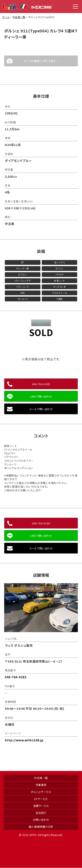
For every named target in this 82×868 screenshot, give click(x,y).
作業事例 (41, 785)
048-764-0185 (41, 384)
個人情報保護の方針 (41, 827)
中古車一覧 (19, 17)
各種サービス (41, 806)
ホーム (6, 17)
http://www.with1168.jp (24, 740)
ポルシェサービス (41, 792)
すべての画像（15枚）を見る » (41, 61)
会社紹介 (41, 813)
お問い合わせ (41, 820)
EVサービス (41, 799)
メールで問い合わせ (41, 409)
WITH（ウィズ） (27, 7)
